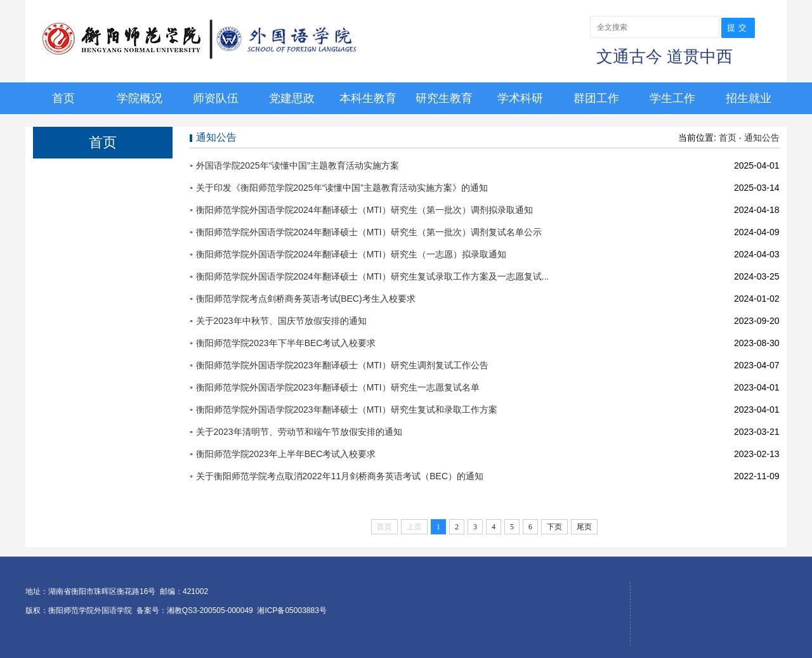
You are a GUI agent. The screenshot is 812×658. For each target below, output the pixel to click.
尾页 (584, 527)
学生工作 (672, 98)
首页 (63, 98)
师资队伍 (216, 98)
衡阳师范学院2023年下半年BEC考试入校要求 (286, 343)
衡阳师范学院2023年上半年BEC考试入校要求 (286, 454)
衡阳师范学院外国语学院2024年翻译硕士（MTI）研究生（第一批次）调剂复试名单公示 (369, 232)
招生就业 (749, 98)
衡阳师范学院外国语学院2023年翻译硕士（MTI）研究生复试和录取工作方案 (347, 410)
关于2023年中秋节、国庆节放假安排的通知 (281, 321)
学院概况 (140, 98)
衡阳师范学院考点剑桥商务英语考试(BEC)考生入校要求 (306, 299)
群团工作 (596, 98)
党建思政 (292, 98)
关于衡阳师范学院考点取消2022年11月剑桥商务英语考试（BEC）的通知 (340, 476)
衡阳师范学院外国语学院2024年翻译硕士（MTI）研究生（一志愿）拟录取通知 (351, 254)
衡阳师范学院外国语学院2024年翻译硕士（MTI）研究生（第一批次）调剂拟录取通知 (364, 210)
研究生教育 (444, 98)
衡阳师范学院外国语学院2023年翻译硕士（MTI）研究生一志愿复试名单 (338, 387)
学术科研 (520, 98)
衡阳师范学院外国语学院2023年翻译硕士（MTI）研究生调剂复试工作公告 (342, 365)
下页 (554, 527)
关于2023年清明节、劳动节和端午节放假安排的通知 (299, 432)
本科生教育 (368, 98)
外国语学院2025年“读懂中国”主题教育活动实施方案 (298, 165)
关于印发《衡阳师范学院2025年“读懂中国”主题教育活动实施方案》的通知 (342, 188)
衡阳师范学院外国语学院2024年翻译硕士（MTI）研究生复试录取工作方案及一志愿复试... (373, 276)
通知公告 (762, 138)
